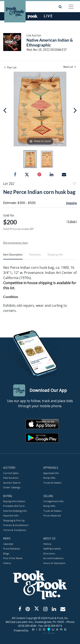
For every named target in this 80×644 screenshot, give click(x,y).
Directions (49, 553)
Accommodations (53, 558)
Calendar (8, 544)
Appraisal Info (51, 473)
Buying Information (14, 501)
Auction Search (12, 483)
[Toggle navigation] (71, 7)
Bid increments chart (16, 243)
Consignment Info (53, 501)
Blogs (6, 553)
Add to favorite (74, 184)
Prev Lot (10, 67)
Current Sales (11, 473)
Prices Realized (52, 515)
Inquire (71, 203)
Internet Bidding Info (15, 511)
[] (72, 222)
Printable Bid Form (14, 506)
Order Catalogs (12, 487)
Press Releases (12, 549)
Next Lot (70, 67)
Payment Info (11, 515)
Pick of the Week (13, 558)
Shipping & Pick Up (14, 520)
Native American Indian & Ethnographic (50, 42)
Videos (7, 563)
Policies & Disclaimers (16, 525)
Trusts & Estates (52, 483)
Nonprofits (49, 478)
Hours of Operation (54, 563)
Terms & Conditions (15, 530)
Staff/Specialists (52, 549)
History (47, 544)
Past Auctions (11, 478)
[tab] (13, 256)
